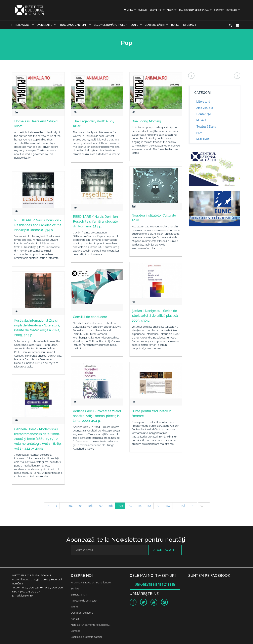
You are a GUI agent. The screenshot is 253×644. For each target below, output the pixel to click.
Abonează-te (165, 550)
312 (149, 506)
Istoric (74, 607)
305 (80, 506)
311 (139, 506)
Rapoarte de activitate (84, 601)
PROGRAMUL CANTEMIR (73, 25)
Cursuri (143, 10)
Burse (175, 25)
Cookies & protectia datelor (87, 637)
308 (110, 506)
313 (158, 506)
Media (170, 10)
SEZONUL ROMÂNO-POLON (111, 25)
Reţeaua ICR (23, 25)
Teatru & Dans (206, 127)
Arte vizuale (205, 108)
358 (183, 506)
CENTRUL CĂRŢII (155, 25)
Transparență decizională (194, 10)
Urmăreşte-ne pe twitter (155, 585)
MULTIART (204, 139)
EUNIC (135, 25)
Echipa (75, 589)
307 (100, 506)
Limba (128, 10)
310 (130, 506)
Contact (219, 10)
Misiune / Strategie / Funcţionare (91, 583)
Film (199, 133)
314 (168, 506)
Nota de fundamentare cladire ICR (91, 625)
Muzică (201, 120)
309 (120, 506)
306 (90, 506)
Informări (189, 25)
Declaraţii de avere (82, 613)
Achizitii (75, 619)
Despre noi (156, 10)
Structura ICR (79, 595)
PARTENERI (232, 10)
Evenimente (44, 25)
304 (70, 506)
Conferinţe (204, 114)
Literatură (203, 102)
